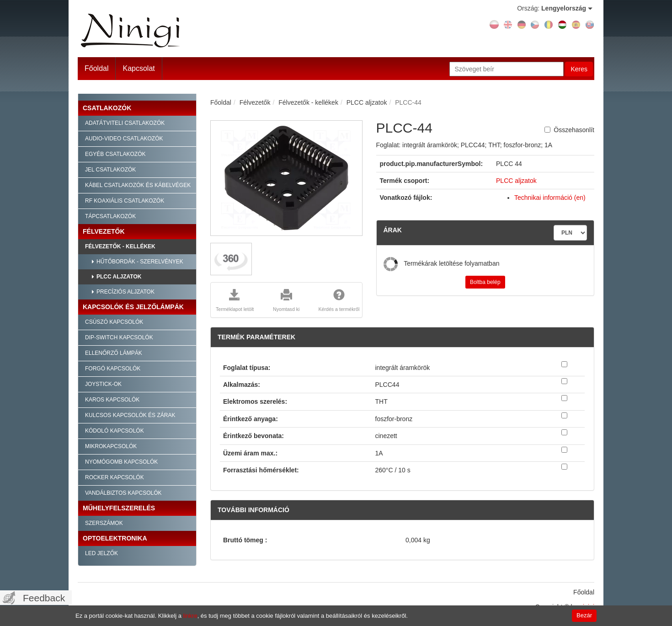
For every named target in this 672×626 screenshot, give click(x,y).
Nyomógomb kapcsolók (121, 462)
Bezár (584, 615)
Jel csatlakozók (110, 170)
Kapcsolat (139, 68)
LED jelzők (101, 553)
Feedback (44, 598)
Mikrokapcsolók (111, 446)
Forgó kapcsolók (113, 369)
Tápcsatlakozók (110, 216)
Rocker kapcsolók (115, 477)
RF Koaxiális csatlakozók (125, 201)
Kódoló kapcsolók (115, 431)
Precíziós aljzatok (125, 292)
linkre (190, 616)
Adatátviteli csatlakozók (125, 123)
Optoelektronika (115, 538)
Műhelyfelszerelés (119, 508)
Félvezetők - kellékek (120, 246)
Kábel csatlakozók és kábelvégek (138, 185)
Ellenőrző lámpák (114, 353)
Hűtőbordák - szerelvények (140, 262)
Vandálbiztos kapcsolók (123, 493)
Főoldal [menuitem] (584, 592)
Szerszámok (104, 523)
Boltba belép (485, 282)
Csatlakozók (107, 108)
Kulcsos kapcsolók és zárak (130, 415)
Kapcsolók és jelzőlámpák (133, 307)
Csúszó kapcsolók (114, 322)
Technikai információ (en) (550, 198)
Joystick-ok (103, 384)
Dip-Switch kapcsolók (119, 337)
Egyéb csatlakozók (115, 154)
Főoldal (96, 68)
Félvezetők (104, 231)
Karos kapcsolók (112, 400)
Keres (579, 69)
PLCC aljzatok (119, 277)
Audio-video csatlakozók (124, 139)
